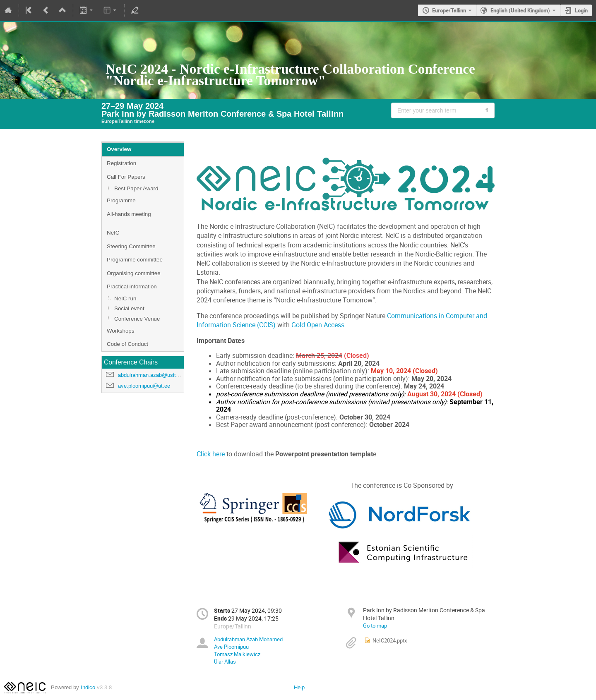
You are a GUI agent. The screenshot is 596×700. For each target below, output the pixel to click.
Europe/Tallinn (449, 10)
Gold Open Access (318, 325)
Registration (121, 163)
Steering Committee (131, 246)
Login (581, 10)
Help (299, 687)
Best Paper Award (136, 188)
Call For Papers (126, 177)
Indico (88, 687)
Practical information (132, 286)
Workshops (120, 331)
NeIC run (125, 298)
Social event (129, 308)
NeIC (113, 233)
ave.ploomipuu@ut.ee (144, 386)
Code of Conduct (127, 344)
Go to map (375, 626)
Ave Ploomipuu (231, 647)
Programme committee (135, 260)
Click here (211, 454)
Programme (121, 200)
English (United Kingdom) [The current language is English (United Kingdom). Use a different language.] (520, 10)
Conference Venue (137, 319)
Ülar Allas (225, 662)
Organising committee (134, 273)
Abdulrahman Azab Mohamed (248, 639)
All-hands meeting (129, 214)
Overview (119, 149)
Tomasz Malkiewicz (237, 654)
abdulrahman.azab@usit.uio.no (155, 375)
